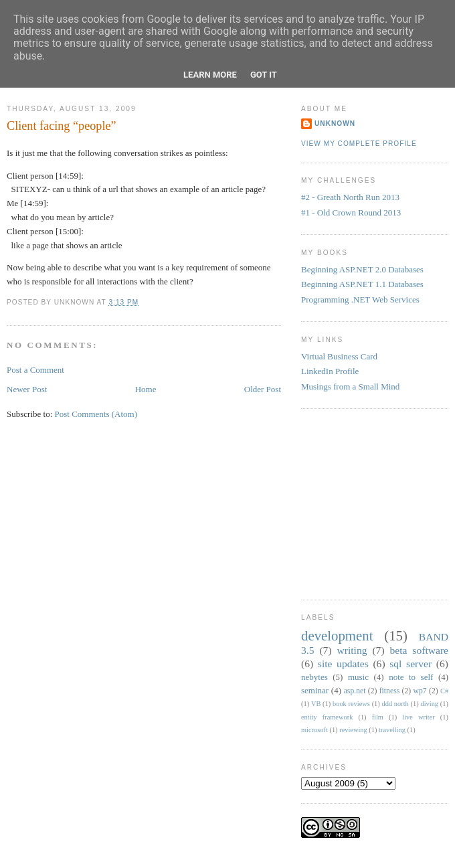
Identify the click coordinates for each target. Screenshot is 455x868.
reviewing (353, 730)
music (358, 677)
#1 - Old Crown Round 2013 (351, 212)
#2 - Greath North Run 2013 (350, 197)
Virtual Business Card (339, 356)
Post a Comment (35, 370)
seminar (315, 690)
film (378, 717)
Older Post (263, 389)
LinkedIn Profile (330, 371)
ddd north (395, 704)
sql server (411, 664)
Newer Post (27, 389)
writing (352, 650)
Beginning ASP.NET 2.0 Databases (362, 269)
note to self (411, 677)
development (337, 635)
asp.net (355, 691)
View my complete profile (359, 144)
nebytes (314, 677)
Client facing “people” (62, 126)
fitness (390, 691)
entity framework (327, 717)
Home (146, 389)
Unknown (335, 123)
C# (444, 691)
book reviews (351, 704)
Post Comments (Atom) (96, 414)
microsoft (314, 730)
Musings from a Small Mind (350, 386)
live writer (418, 717)
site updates (343, 664)
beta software (419, 650)
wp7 (420, 691)
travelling (392, 730)
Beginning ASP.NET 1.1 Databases (362, 284)
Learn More (210, 75)
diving (429, 704)
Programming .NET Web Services (360, 299)
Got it (264, 75)
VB (316, 704)
